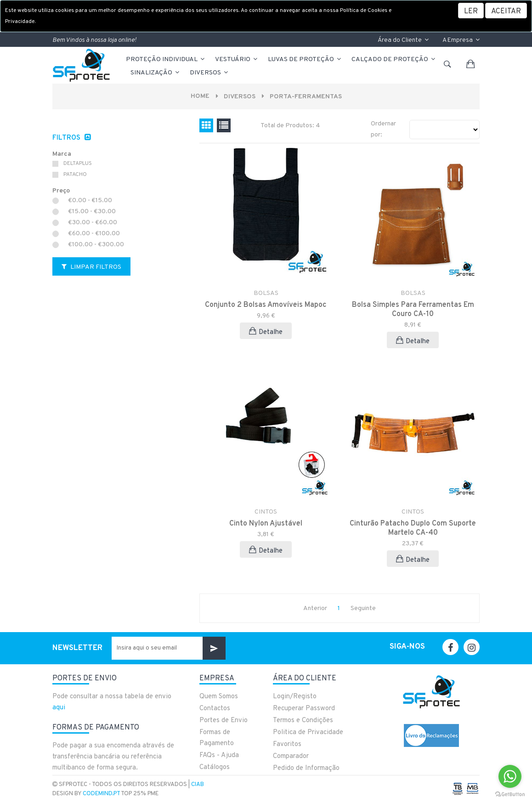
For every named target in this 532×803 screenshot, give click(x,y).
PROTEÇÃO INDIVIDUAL (166, 59)
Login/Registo (295, 697)
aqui (59, 708)
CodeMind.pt (101, 794)
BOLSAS (266, 293)
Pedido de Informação (306, 768)
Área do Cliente (403, 40)
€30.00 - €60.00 (93, 223)
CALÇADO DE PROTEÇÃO (394, 59)
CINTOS (266, 512)
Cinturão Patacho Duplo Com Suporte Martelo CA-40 (413, 528)
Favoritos (287, 744)
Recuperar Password (304, 709)
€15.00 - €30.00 (92, 212)
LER (471, 11)
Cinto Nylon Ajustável (266, 524)
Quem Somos (219, 697)
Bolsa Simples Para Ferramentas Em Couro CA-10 (413, 310)
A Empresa (461, 40)
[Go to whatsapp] (510, 776)
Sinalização (156, 73)
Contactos (215, 709)
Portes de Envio (224, 721)
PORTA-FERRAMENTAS (306, 97)
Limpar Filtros (91, 267)
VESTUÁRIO (237, 59)
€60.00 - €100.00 (94, 234)
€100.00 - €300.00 (96, 245)
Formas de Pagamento (217, 738)
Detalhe (266, 332)
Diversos (209, 73)
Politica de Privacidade (308, 732)
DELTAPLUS (78, 164)
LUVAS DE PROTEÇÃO (305, 59)
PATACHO (75, 175)
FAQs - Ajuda (219, 755)
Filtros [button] (67, 138)
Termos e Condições (303, 721)
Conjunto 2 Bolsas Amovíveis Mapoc (266, 305)
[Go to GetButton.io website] (510, 794)
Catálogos (215, 767)
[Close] (506, 11)
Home (200, 96)
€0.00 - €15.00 (90, 201)
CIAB (198, 785)
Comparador (291, 756)
